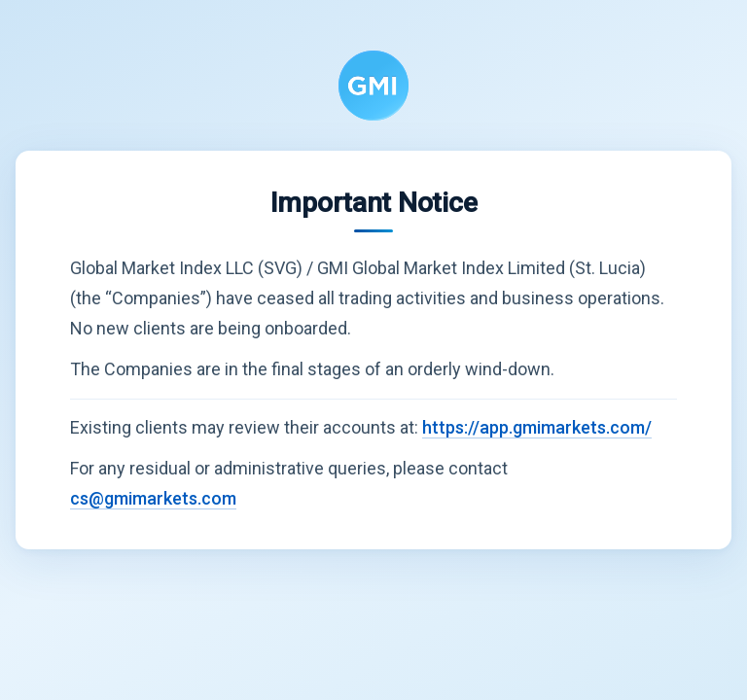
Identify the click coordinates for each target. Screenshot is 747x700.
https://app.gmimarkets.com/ (537, 427)
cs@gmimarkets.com (153, 498)
